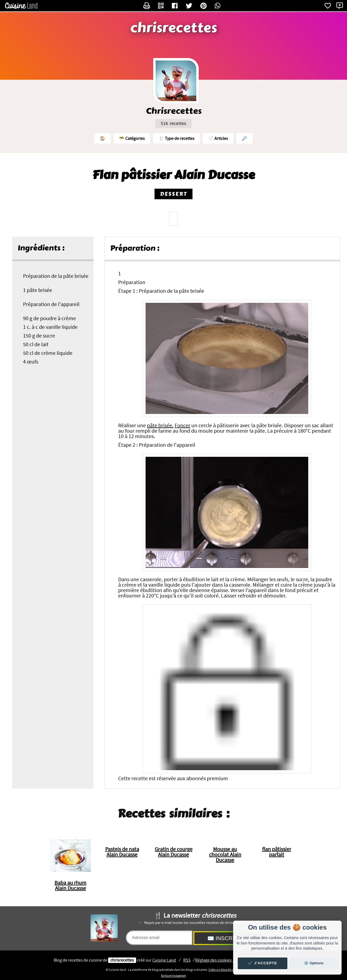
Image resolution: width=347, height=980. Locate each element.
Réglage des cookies (213, 960)
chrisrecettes (174, 28)
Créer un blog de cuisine (225, 970)
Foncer (182, 426)
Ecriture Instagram (173, 976)
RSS (187, 960)
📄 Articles (218, 139)
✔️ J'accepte (263, 963)
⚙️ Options (314, 963)
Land (164, 960)
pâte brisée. (160, 426)
